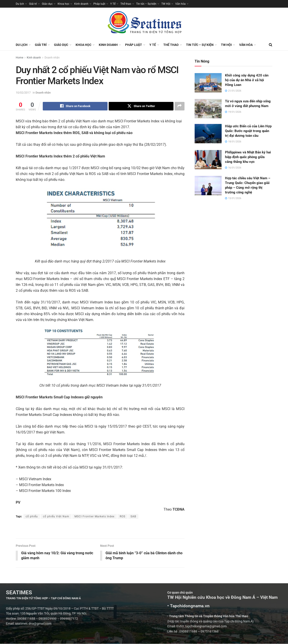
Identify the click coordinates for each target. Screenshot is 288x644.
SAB (133, 516)
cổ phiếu (32, 516)
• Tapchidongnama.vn (253, 606)
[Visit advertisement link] (100, 529)
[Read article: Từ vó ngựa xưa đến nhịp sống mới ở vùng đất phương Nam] (208, 109)
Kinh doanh (81, 4)
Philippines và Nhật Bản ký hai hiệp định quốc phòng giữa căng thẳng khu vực (248, 157)
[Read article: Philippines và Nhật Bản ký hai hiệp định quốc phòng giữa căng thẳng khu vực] (208, 160)
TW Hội (166, 4)
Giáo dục (47, 4)
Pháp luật (99, 4)
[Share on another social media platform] (180, 106)
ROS (123, 516)
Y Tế (113, 4)
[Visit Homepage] (144, 23)
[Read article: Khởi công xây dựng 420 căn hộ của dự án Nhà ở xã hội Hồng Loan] (208, 83)
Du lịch (20, 4)
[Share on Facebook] (75, 106)
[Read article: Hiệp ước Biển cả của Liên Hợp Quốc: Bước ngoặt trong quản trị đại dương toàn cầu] (208, 134)
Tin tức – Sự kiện (146, 4)
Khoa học (63, 4)
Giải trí (33, 4)
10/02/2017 (23, 93)
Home (19, 58)
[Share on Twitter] (141, 106)
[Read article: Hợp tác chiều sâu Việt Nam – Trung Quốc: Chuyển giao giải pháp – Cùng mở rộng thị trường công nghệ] (208, 186)
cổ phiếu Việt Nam (56, 516)
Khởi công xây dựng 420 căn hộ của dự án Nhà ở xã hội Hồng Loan (247, 80)
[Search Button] (271, 45)
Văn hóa (180, 4)
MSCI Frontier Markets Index (94, 516)
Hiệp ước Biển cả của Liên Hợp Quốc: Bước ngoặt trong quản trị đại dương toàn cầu (248, 131)
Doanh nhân (52, 58)
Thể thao (126, 4)
